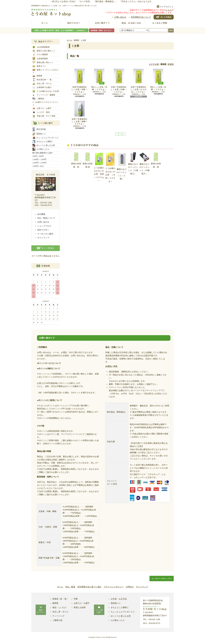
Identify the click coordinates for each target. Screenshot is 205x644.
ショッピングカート (164, 17)
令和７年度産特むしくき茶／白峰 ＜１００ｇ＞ (119, 81)
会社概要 (41, 214)
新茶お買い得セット (43, 63)
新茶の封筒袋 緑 (76, 160)
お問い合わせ (120, 17)
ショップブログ (44, 226)
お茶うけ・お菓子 (42, 108)
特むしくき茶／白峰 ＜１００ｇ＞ (158, 80)
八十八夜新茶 (40, 55)
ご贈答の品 (57, 620)
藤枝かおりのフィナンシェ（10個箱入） (144, 163)
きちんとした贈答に (43, 142)
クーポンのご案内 (45, 234)
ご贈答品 (38, 99)
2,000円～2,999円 (39, 163)
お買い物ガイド (102, 23)
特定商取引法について (141, 17)
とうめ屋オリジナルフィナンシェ (45, 103)
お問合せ (130, 587)
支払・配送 (70, 587)
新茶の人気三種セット (44, 51)
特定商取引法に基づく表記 (89, 587)
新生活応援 (39, 129)
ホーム (46, 23)
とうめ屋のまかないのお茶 (46, 91)
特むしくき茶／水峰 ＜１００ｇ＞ (99, 80)
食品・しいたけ (59, 607)
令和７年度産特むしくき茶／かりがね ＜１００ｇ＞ (139, 81)
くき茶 (83, 40)
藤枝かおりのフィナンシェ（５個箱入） (133, 163)
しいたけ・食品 (41, 112)
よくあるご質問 (159, 23)
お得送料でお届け (42, 87)
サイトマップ (43, 238)
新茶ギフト (39, 66)
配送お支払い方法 (131, 23)
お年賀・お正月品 (119, 599)
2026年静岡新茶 (41, 47)
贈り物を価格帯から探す (43, 153)
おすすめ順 (154, 64)
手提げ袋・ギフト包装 (44, 116)
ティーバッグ (58, 616)
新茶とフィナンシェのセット (46, 71)
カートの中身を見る (46, 248)
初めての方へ (74, 23)
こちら (169, 10)
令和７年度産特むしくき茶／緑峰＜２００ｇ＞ (80, 113)
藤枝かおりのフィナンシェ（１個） (122, 166)
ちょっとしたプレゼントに (46, 138)
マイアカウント (167, 7)
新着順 (171, 64)
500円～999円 (38, 156)
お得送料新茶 (40, 59)
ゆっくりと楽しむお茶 (44, 145)
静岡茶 (37, 76)
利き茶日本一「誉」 (43, 80)
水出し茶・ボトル (42, 84)
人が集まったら (41, 149)
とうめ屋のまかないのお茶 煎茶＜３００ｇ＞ (99, 167)
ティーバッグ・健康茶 (44, 95)
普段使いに (39, 134)
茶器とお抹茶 (80, 607)
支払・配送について (46, 218)
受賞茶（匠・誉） (60, 599)
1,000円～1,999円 (39, 159)
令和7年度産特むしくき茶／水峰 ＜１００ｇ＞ (80, 81)
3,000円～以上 (38, 166)
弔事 (76, 599)
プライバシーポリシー (114, 587)
